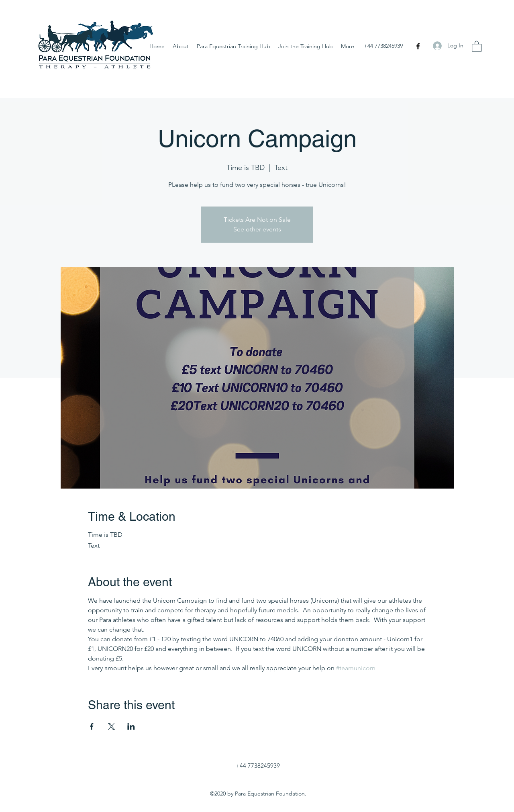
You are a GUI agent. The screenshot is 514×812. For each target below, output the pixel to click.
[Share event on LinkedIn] (131, 726)
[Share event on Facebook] (92, 726)
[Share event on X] (111, 726)
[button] (477, 46)
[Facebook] (418, 46)
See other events (257, 229)
